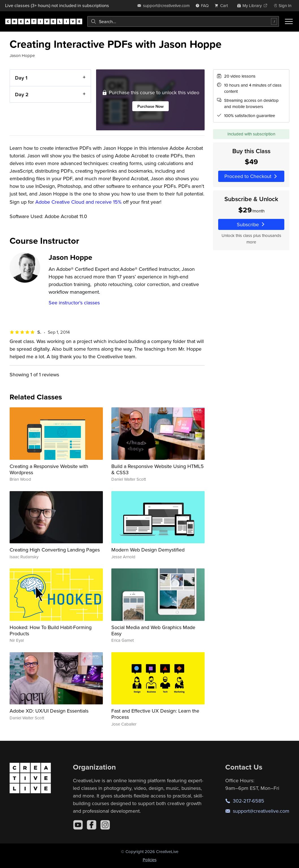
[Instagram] (105, 825)
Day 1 (21, 78)
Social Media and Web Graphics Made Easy (153, 630)
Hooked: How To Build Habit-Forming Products (51, 630)
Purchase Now (150, 106)
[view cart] (223, 6)
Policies (150, 860)
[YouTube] (78, 825)
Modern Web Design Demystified (148, 550)
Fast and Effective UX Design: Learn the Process (155, 714)
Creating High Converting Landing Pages (55, 550)
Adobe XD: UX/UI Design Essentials (49, 711)
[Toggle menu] (289, 21)
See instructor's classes (74, 303)
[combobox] (183, 21)
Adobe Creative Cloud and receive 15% (78, 202)
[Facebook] (92, 825)
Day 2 (22, 94)
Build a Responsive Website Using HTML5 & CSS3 (158, 469)
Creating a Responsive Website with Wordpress (49, 469)
